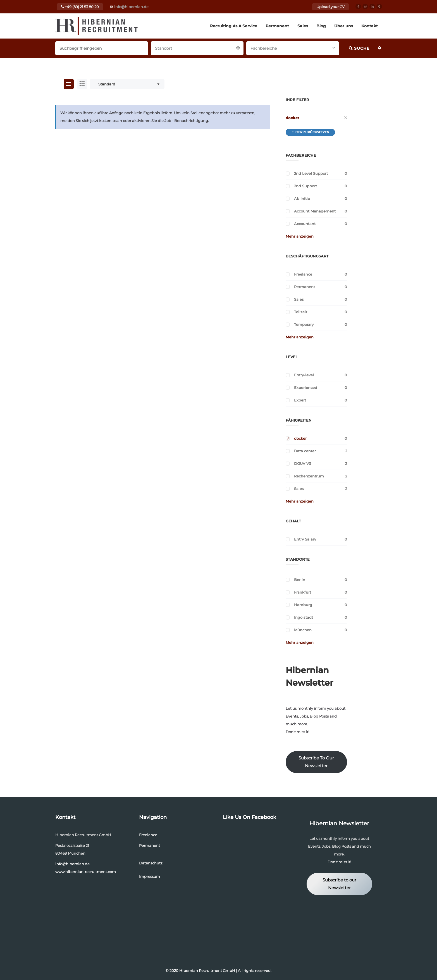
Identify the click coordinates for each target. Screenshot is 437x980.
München (303, 630)
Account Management (315, 211)
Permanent (277, 26)
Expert (300, 400)
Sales (303, 26)
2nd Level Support (311, 173)
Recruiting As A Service (234, 26)
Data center (305, 451)
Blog (321, 26)
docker (292, 118)
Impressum (150, 876)
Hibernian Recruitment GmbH (207, 971)
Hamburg (303, 605)
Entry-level (304, 375)
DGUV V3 (302, 463)
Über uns (344, 26)
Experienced (306, 388)
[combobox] (197, 48)
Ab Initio (302, 199)
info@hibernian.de (131, 7)
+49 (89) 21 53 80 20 (80, 7)
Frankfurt (303, 592)
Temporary (304, 324)
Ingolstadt (304, 617)
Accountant (305, 224)
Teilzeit (301, 312)
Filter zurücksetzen (310, 132)
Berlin (300, 580)
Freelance (303, 274)
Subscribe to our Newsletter (339, 884)
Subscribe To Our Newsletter (316, 762)
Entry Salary (305, 539)
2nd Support (305, 186)
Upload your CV (330, 7)
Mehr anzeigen (300, 236)
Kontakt (370, 26)
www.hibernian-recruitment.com (86, 872)
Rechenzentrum (309, 476)
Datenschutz (151, 863)
